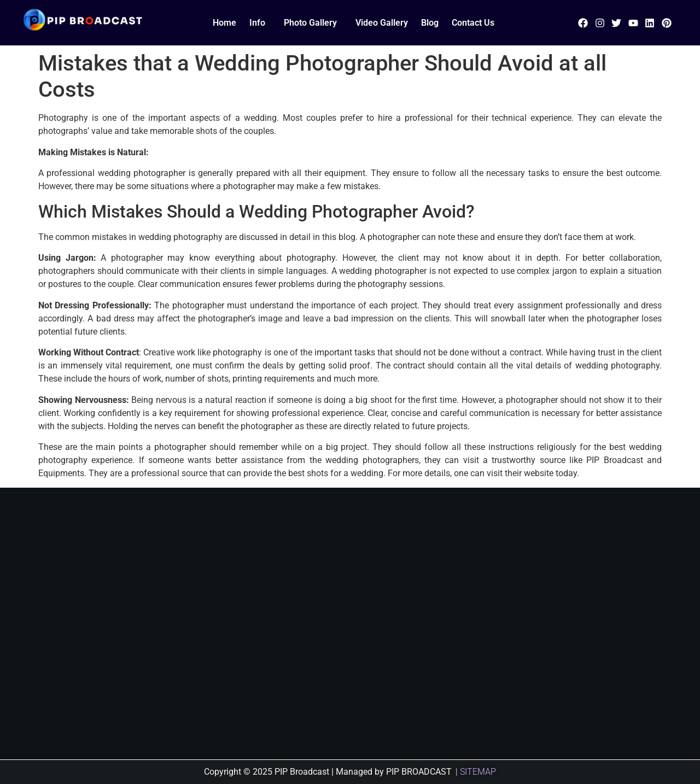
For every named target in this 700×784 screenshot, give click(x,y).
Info (257, 23)
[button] (260, 23)
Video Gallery (382, 23)
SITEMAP (478, 772)
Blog (430, 23)
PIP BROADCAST (419, 772)
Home (224, 23)
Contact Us (473, 23)
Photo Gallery (310, 23)
